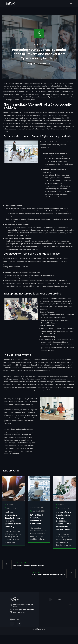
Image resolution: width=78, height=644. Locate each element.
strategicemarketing (38, 517)
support (31, 74)
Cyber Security (39, 45)
